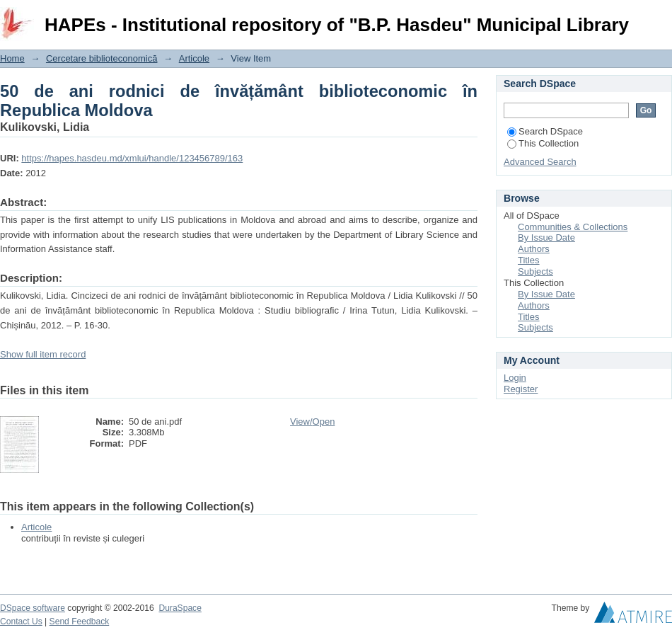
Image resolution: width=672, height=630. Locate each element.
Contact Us (21, 622)
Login (661, 17)
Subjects (535, 271)
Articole (194, 58)
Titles (529, 260)
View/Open (312, 422)
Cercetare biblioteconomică (102, 58)
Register (521, 389)
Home (12, 58)
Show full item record (43, 354)
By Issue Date (546, 237)
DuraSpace (180, 608)
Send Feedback (80, 622)
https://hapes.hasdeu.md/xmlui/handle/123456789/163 (132, 158)
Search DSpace (545, 131)
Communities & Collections (573, 227)
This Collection (543, 143)
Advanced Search (540, 162)
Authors (534, 249)
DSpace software (33, 608)
